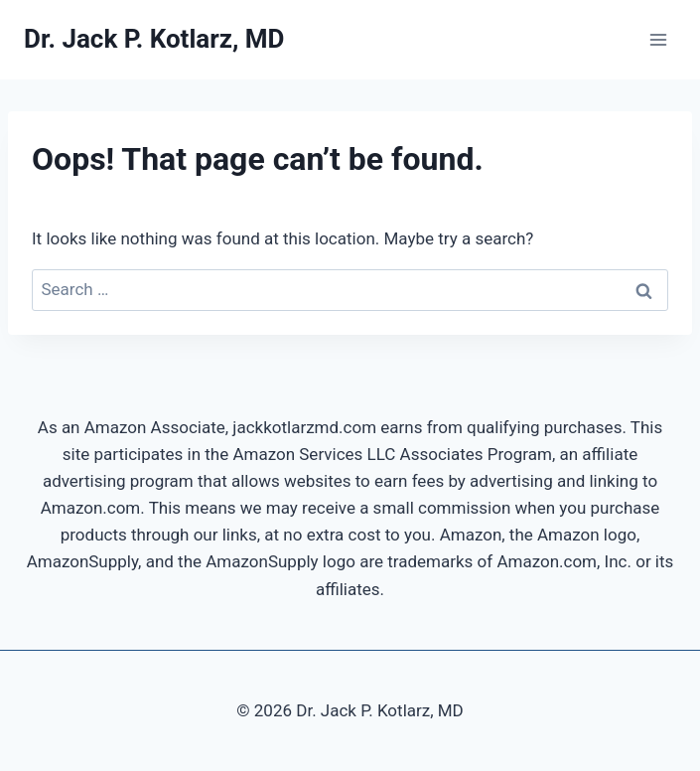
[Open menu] (658, 39)
